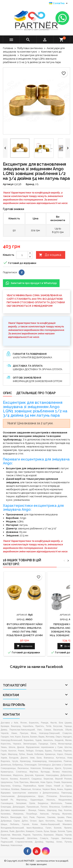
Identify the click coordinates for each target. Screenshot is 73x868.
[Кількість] (22, 255)
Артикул (8, 184)
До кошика (50, 255)
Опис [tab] (7, 393)
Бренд (30, 184)
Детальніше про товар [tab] (36, 393)
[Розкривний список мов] (59, 3)
